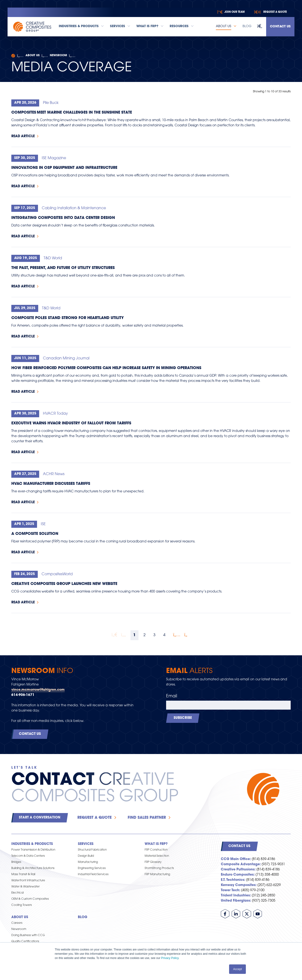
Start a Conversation (40, 818)
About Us (33, 55)
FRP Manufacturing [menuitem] (157, 874)
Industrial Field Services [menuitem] (93, 874)
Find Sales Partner (147, 818)
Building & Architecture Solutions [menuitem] (33, 868)
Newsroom (58, 55)
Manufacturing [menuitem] (88, 862)
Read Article (23, 136)
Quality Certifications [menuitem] (25, 942)
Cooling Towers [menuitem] (22, 905)
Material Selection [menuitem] (157, 856)
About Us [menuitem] (20, 917)
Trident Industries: (236, 896)
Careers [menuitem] (17, 923)
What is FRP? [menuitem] (156, 844)
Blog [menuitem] (83, 917)
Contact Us (280, 27)
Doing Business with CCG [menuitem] (28, 935)
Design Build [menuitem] (86, 856)
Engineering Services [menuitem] (92, 868)
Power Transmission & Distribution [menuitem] (33, 850)
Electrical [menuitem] (17, 893)
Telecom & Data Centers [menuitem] (28, 856)
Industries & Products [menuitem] (32, 844)
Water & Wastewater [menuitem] (25, 887)
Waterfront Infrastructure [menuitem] (28, 881)
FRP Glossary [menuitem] (153, 862)
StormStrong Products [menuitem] (159, 868)
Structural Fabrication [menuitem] (92, 850)
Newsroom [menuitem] (19, 929)
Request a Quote (94, 818)
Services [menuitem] (86, 844)
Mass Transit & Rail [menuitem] (23, 874)
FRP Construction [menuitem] (156, 850)
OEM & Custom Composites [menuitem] (30, 899)
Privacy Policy (170, 958)
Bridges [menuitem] (16, 862)
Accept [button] (237, 969)
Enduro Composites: (238, 875)
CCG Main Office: (236, 859)
